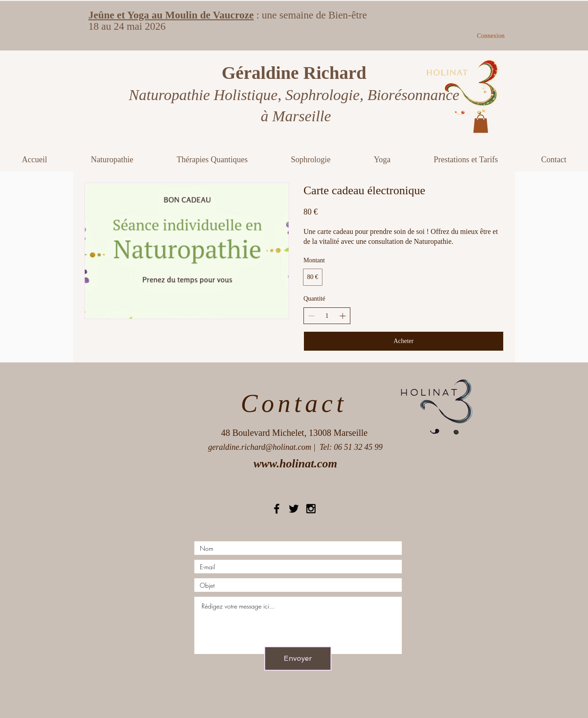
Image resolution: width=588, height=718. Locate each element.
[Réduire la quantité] (311, 316)
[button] (481, 124)
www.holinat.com (295, 464)
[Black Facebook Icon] (277, 509)
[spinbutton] (327, 316)
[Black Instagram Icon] (311, 509)
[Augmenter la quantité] (342, 316)
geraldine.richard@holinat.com (260, 447)
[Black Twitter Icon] (294, 509)
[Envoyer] (298, 659)
